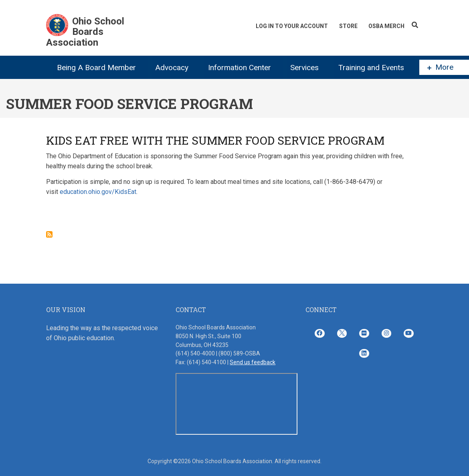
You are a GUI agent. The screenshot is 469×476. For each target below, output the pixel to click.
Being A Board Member (96, 68)
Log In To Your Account (291, 26)
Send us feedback (253, 362)
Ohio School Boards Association (85, 32)
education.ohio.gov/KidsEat (98, 192)
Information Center (240, 68)
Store (348, 26)
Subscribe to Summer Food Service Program (49, 234)
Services (304, 68)
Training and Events (371, 68)
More (440, 67)
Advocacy (172, 68)
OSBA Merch (386, 26)
